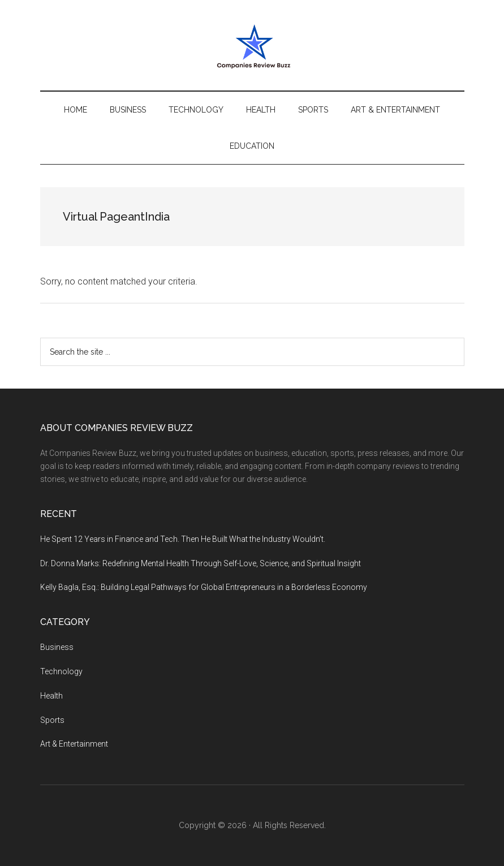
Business (57, 647)
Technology (61, 671)
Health (51, 696)
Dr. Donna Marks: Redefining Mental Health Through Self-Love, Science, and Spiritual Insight (201, 563)
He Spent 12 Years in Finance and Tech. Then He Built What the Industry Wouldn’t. (183, 539)
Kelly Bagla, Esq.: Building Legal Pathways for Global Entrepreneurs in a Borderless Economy (204, 587)
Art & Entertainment (74, 744)
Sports (52, 720)
